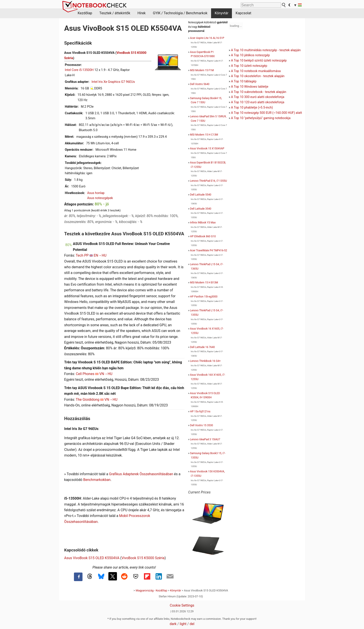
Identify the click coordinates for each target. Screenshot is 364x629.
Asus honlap (96, 193)
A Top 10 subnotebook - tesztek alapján (259, 92)
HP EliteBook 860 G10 (203, 236)
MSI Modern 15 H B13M (204, 283)
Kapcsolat (243, 13)
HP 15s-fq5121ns (200, 411)
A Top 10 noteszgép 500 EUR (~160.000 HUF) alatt (267, 113)
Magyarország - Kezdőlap (151, 590)
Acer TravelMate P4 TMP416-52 (209, 250)
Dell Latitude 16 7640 (202, 347)
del (192, 624)
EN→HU (100, 255)
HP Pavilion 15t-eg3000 (204, 297)
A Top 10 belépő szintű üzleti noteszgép (259, 61)
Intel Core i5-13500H (79, 70)
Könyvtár (221, 13)
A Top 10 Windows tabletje (250, 87)
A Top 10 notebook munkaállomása (256, 71)
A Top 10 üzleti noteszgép (249, 66)
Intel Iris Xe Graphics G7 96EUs (113, 82)
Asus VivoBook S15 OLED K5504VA (92, 558)
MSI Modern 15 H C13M (204, 135)
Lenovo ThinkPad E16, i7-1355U (208, 181)
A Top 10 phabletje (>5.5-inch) (252, 108)
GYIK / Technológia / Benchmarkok (180, 13)
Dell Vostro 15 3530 (202, 425)
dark (173, 624)
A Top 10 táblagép (244, 81)
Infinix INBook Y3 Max (203, 223)
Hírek (141, 13)
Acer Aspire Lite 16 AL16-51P (207, 38)
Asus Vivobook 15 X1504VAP (207, 149)
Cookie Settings (182, 605)
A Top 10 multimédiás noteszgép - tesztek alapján (266, 50)
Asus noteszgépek (100, 198)
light (183, 624)
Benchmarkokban (97, 480)
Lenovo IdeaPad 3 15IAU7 (205, 439)
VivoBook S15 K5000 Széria (143, 558)
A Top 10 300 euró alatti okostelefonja (258, 97)
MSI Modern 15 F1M (202, 70)
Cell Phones (85, 374)
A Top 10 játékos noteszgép (250, 55)
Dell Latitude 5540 (201, 195)
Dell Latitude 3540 (201, 209)
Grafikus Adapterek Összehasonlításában (141, 474)
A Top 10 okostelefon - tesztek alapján (258, 76)
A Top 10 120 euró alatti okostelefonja (258, 102)
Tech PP (82, 255)
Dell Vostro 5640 (200, 84)
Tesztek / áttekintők (115, 13)
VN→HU (106, 374)
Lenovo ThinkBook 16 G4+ (205, 361)
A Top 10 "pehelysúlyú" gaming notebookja (261, 118)
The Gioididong (88, 400)
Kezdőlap (85, 13)
